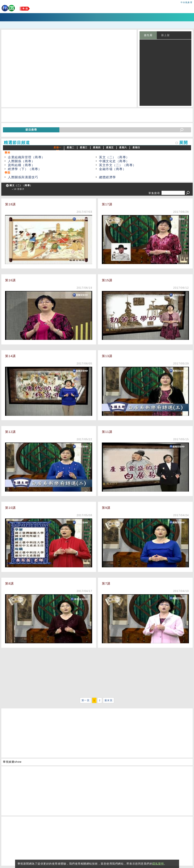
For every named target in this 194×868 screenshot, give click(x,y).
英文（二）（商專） (114, 157)
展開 (183, 143)
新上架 (166, 35)
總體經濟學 (107, 177)
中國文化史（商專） (114, 161)
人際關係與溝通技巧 (23, 177)
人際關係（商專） (21, 161)
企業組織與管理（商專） (26, 157)
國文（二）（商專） (21, 185)
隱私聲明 (158, 864)
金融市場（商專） (112, 169)
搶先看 (148, 35)
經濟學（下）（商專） (25, 169)
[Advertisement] (97, 674)
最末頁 (109, 700)
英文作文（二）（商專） (118, 165)
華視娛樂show (12, 762)
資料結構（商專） (21, 165)
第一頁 (86, 700)
